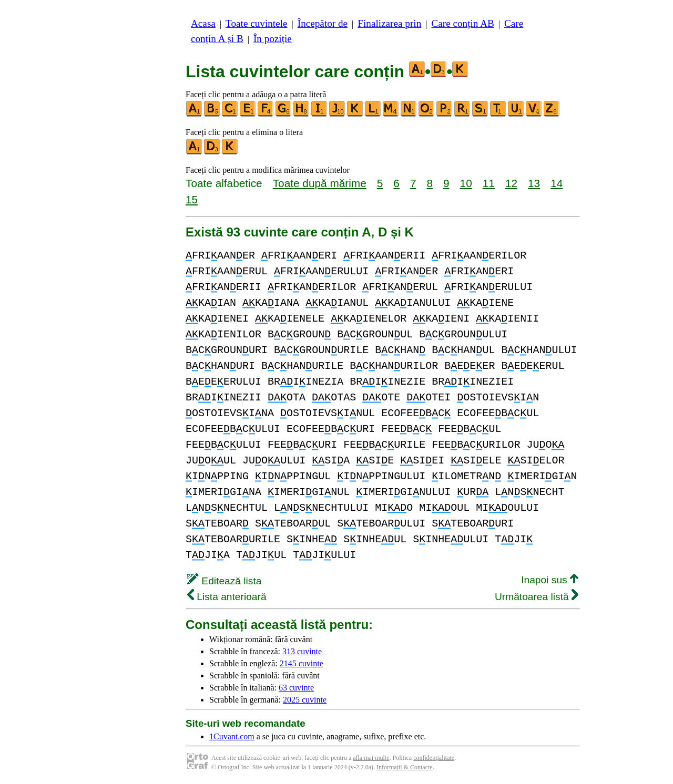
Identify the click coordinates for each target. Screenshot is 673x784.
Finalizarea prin (389, 23)
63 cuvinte (296, 688)
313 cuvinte (302, 651)
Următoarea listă (537, 597)
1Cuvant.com (232, 736)
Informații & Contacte (405, 767)
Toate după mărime (320, 183)
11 (489, 183)
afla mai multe (371, 758)
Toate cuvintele (256, 23)
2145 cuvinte (302, 663)
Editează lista (224, 581)
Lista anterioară (227, 597)
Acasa (203, 23)
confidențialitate (434, 758)
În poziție (273, 39)
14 (557, 183)
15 (192, 199)
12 (511, 183)
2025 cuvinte (305, 700)
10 (466, 183)
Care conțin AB (462, 23)
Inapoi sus (550, 580)
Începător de (323, 23)
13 (534, 183)
